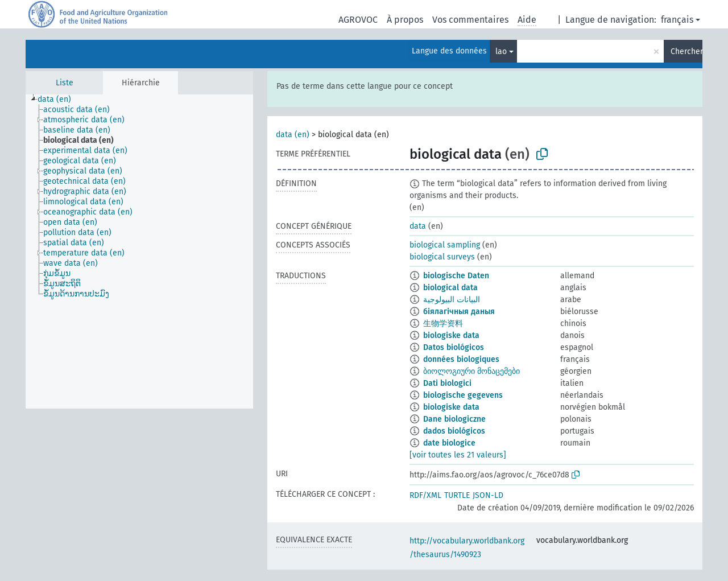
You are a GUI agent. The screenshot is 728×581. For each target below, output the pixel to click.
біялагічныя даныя (459, 312)
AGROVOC (358, 20)
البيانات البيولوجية (452, 300)
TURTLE (457, 495)
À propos (405, 20)
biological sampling (445, 245)
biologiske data (451, 335)
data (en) (293, 135)
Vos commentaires (470, 20)
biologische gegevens (463, 395)
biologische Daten (456, 276)
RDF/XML (425, 495)
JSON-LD (488, 495)
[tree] (139, 252)
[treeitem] (59, 100)
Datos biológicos (454, 347)
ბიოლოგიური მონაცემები (471, 371)
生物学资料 (443, 324)
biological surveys (442, 257)
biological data (450, 288)
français (677, 20)
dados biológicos (454, 431)
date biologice (449, 443)
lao (501, 51)
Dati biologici (447, 383)
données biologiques (461, 359)
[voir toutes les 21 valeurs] (458, 455)
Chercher (686, 51)
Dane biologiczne (454, 419)
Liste (65, 83)
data (418, 226)
